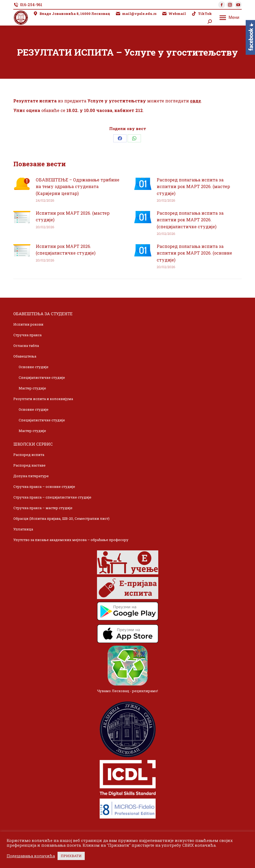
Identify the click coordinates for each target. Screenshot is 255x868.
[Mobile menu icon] (229, 18)
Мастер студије (32, 388)
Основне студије (34, 367)
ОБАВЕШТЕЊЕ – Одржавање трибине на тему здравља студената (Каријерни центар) (78, 186)
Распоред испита (29, 455)
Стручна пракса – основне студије (44, 487)
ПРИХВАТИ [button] (71, 856)
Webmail (174, 14)
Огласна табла (26, 346)
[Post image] (22, 184)
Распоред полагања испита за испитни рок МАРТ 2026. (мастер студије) (193, 186)
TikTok (202, 14)
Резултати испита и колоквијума (43, 399)
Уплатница (23, 529)
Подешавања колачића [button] (31, 856)
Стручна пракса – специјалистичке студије (52, 497)
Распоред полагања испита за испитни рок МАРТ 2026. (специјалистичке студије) (190, 220)
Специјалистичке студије (42, 377)
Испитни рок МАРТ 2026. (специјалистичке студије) (66, 250)
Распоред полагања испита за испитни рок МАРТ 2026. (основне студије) (194, 253)
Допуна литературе (31, 476)
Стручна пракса (27, 335)
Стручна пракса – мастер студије (43, 508)
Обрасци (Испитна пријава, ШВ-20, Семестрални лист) (61, 518)
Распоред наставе (29, 465)
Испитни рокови (28, 324)
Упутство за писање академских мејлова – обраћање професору (71, 540)
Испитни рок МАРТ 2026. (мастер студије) (73, 216)
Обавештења (25, 356)
